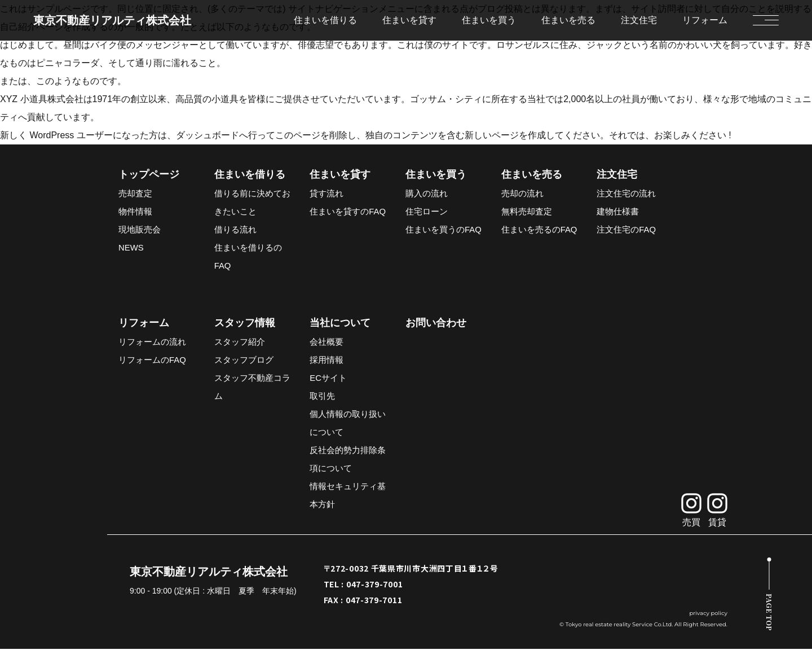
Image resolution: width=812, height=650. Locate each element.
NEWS (131, 248)
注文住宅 (639, 20)
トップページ (149, 175)
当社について (340, 324)
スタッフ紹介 (240, 343)
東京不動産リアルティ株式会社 (112, 20)
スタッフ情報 (245, 324)
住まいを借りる (250, 175)
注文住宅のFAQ (626, 230)
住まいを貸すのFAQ (348, 212)
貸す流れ (326, 194)
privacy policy (708, 614)
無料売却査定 (527, 212)
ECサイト (328, 379)
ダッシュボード (208, 135)
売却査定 (135, 194)
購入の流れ (427, 194)
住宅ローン (427, 212)
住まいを (325, 20)
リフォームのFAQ (152, 361)
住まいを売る (532, 175)
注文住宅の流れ (626, 194)
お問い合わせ (436, 324)
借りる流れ (235, 230)
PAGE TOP (769, 613)
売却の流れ (522, 194)
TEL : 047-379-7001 (363, 585)
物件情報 (135, 212)
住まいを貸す (340, 175)
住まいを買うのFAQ (443, 230)
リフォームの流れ (152, 343)
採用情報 (326, 361)
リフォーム (705, 20)
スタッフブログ (244, 361)
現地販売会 (140, 230)
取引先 (322, 397)
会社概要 (326, 343)
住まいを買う (436, 175)
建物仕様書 (618, 212)
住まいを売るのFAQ (539, 230)
